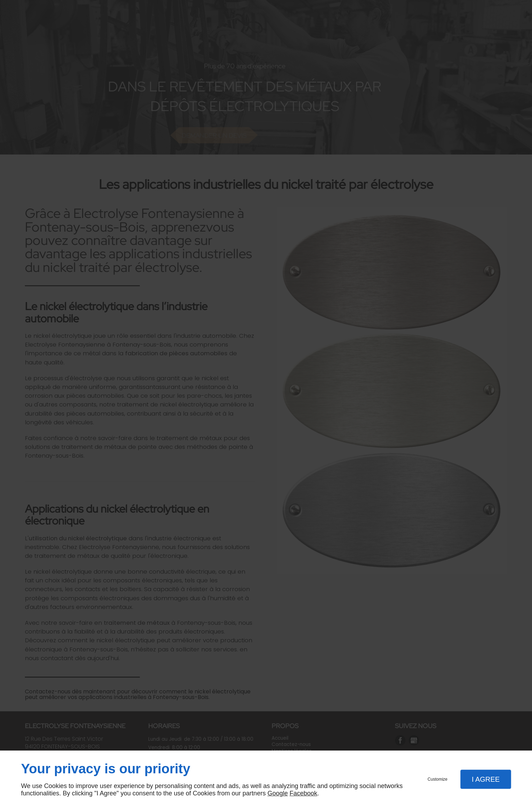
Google (278, 793)
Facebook (303, 793)
